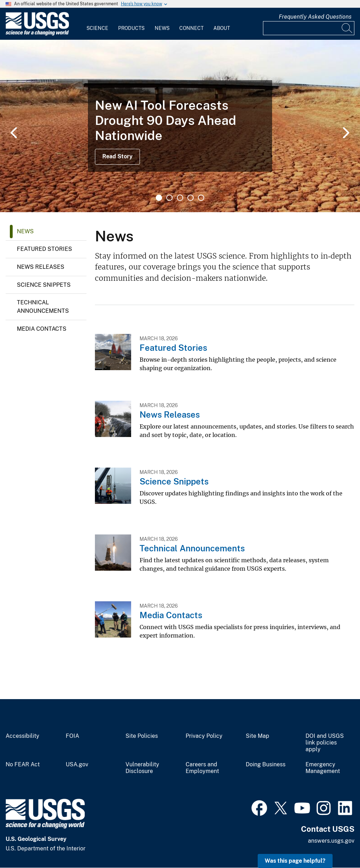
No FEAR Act (23, 765)
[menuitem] (97, 24)
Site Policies (142, 736)
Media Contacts (42, 329)
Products (131, 28)
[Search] (347, 28)
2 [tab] (169, 198)
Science (97, 28)
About (222, 28)
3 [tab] (180, 198)
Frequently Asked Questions (315, 17)
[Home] (37, 34)
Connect (191, 28)
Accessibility (22, 736)
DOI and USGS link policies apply (325, 743)
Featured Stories (44, 249)
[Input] (309, 28)
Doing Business (266, 765)
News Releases (41, 267)
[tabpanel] (180, 126)
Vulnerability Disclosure (142, 768)
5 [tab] (201, 198)
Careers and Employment (202, 768)
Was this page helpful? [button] (295, 861)
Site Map (258, 736)
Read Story (117, 156)
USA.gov (77, 765)
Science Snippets (44, 285)
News (162, 28)
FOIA (72, 736)
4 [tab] (191, 198)
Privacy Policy (204, 736)
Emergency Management (323, 768)
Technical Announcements (43, 307)
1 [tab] (159, 198)
